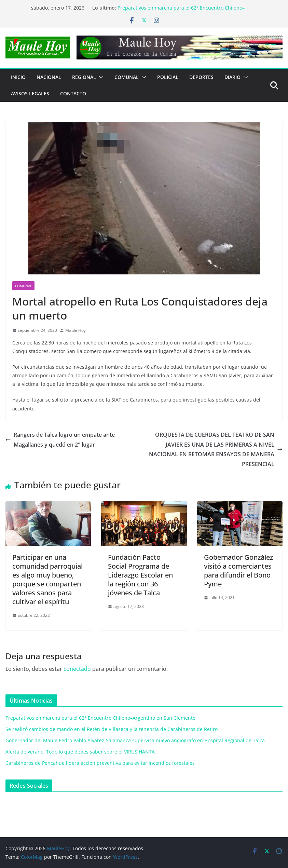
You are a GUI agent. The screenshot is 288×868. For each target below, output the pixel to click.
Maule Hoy (76, 330)
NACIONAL (49, 77)
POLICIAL (168, 77)
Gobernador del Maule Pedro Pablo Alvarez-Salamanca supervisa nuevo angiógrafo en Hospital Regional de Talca (135, 740)
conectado (77, 669)
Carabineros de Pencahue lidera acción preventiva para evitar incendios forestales (100, 763)
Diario (232, 77)
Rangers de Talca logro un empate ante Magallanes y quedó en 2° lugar (60, 440)
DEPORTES (201, 77)
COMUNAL (127, 77)
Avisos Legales (30, 93)
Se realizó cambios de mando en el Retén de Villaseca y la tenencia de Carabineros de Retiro (112, 729)
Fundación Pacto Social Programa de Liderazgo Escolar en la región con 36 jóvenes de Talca (140, 575)
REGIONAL (84, 77)
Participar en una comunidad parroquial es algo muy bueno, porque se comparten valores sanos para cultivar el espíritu (47, 579)
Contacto (73, 93)
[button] (100, 77)
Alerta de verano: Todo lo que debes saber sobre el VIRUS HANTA (80, 752)
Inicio (18, 77)
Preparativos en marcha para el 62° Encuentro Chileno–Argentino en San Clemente (100, 718)
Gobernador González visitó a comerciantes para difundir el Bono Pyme (238, 571)
